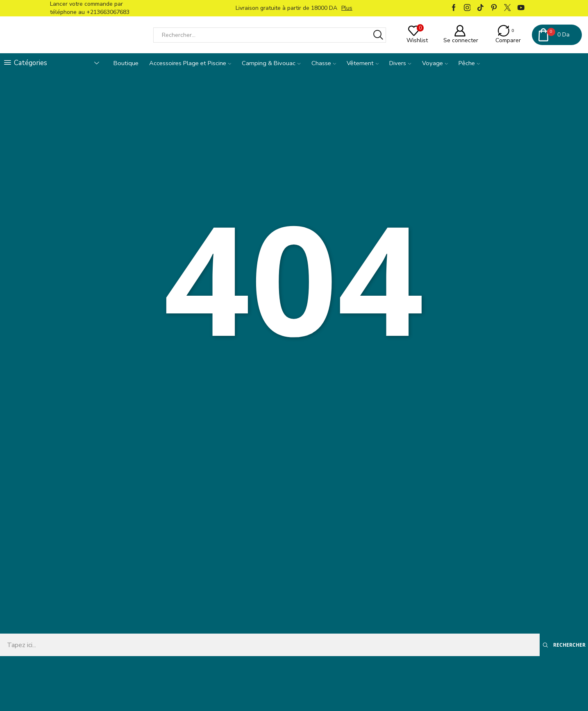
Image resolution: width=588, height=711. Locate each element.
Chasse (324, 63)
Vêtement (363, 63)
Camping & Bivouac (271, 63)
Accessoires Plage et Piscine (190, 63)
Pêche (469, 63)
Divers (400, 63)
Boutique (126, 63)
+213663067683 (108, 12)
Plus (347, 8)
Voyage (435, 63)
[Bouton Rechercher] (378, 35)
